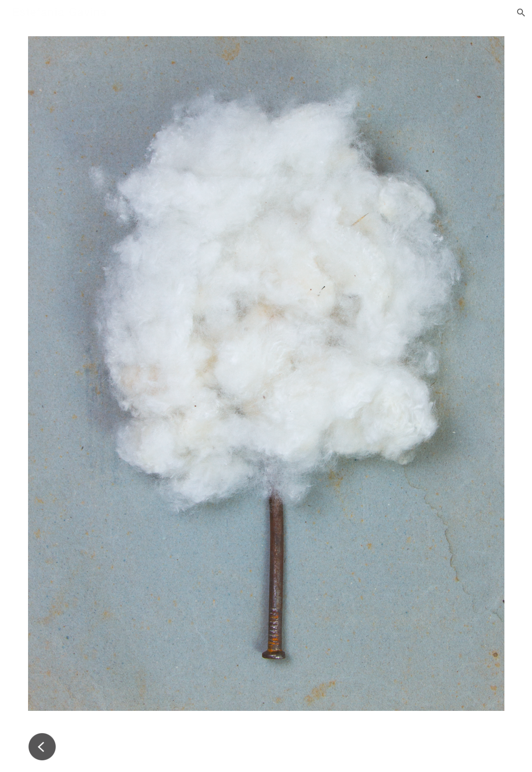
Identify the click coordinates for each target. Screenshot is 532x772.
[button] (521, 13)
